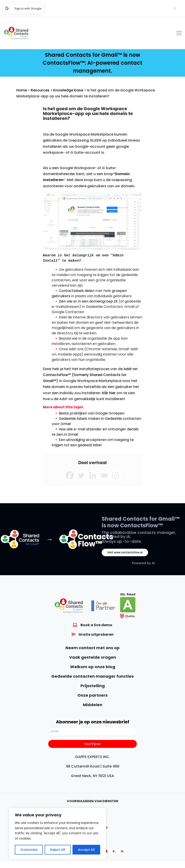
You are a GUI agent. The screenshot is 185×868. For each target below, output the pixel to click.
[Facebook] (70, 475)
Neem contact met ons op (92, 648)
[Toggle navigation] (179, 33)
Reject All (58, 850)
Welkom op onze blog (93, 667)
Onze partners (92, 695)
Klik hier (109, 393)
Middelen (93, 705)
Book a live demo (96, 625)
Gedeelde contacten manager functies (92, 676)
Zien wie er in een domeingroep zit (88, 301)
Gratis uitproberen (96, 634)
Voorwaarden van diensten (92, 801)
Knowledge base (68, 90)
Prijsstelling (93, 686)
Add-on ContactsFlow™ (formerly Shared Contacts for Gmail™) (90, 375)
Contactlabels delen (77, 291)
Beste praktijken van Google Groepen (92, 413)
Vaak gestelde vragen (93, 657)
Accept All (86, 850)
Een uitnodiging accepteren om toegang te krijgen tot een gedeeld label (93, 442)
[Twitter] (81, 475)
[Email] (104, 475)
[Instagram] (116, 475)
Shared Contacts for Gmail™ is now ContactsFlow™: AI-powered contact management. (92, 63)
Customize (29, 850)
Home (22, 90)
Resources (40, 90)
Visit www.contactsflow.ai (125, 552)
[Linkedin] (93, 475)
